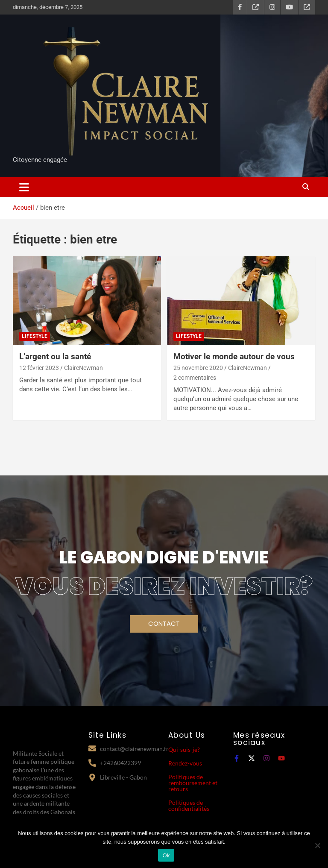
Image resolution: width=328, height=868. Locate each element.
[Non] (317, 845)
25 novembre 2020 (198, 368)
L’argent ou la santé (55, 356)
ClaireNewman (83, 368)
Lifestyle (35, 336)
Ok (166, 855)
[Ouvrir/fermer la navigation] (24, 187)
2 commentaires (195, 378)
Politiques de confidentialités (189, 805)
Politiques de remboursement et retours (193, 783)
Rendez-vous (185, 763)
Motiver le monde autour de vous (234, 356)
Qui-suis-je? (184, 749)
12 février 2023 (39, 368)
